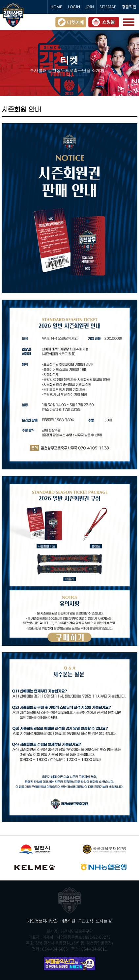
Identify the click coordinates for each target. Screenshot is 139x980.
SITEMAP (108, 7)
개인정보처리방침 (42, 921)
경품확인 (129, 7)
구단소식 (86, 921)
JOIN (90, 7)
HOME (56, 7)
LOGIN (74, 7)
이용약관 (68, 921)
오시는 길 (104, 921)
